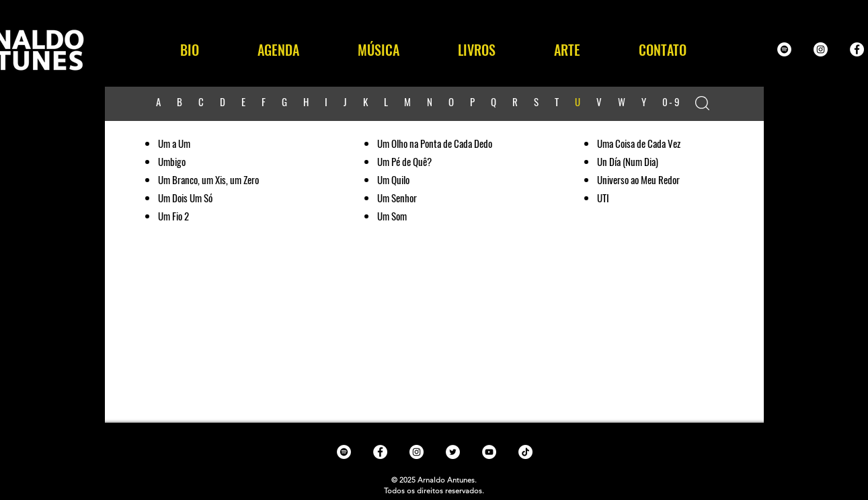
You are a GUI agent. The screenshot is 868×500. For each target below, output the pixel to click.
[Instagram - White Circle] (821, 49)
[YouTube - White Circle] (489, 452)
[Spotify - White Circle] (784, 49)
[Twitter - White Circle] (453, 452)
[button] (379, 50)
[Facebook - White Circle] (857, 49)
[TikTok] (525, 452)
